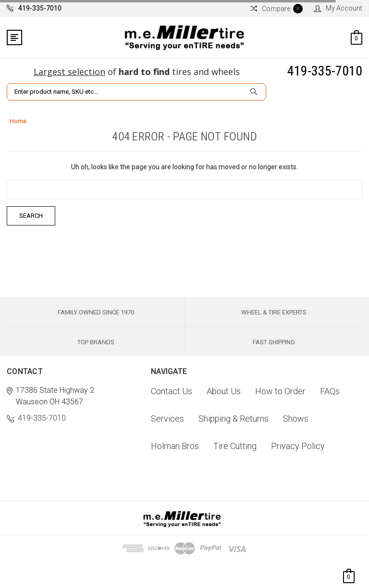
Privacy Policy (298, 446)
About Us (224, 391)
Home (18, 121)
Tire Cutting (235, 446)
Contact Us (172, 391)
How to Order (280, 391)
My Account (338, 8)
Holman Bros (175, 446)
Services (167, 419)
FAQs (330, 391)
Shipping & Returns (234, 419)
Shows (296, 419)
